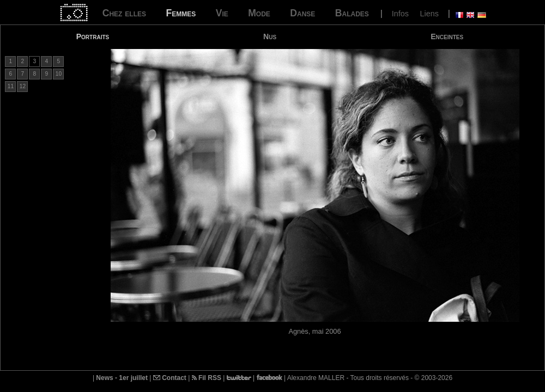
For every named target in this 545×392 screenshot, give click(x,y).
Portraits (93, 36)
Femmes (181, 13)
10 (59, 74)
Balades (352, 13)
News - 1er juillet (122, 378)
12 (23, 86)
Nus (270, 36)
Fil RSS (207, 378)
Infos (400, 14)
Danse (302, 13)
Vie (222, 13)
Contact (170, 378)
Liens (429, 14)
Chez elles (124, 13)
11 (11, 86)
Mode (259, 13)
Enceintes (447, 36)
